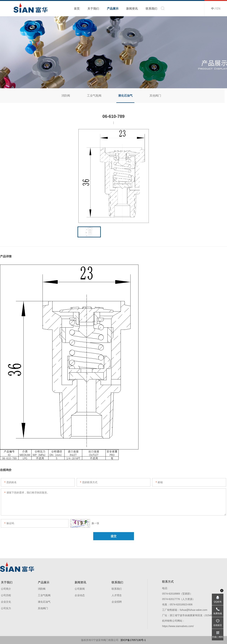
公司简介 (6, 589)
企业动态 (80, 595)
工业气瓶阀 (92, 96)
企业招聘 (117, 602)
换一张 (85, 523)
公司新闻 (80, 589)
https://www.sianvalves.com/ (178, 626)
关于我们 (93, 9)
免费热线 (218, 613)
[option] (113, 176)
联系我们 (151, 9)
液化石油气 (123, 96)
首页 (77, 9)
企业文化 (6, 602)
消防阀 (63, 96)
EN (218, 9)
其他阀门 (153, 96)
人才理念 (117, 595)
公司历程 (6, 595)
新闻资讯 (132, 9)
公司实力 (6, 608)
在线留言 (218, 625)
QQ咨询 (218, 602)
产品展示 (113, 9)
